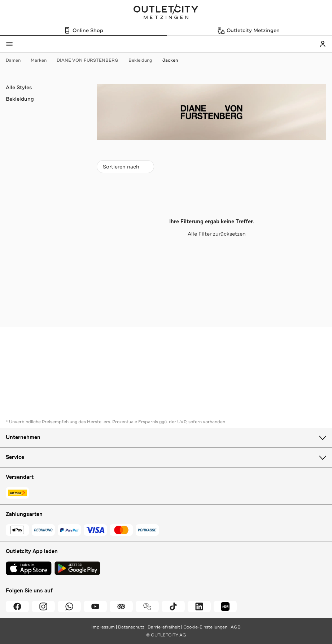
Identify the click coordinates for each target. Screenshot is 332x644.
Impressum (103, 627)
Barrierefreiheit (164, 627)
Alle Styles (19, 87)
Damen (17, 60)
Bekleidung (144, 60)
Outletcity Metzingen (166, 12)
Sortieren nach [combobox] (125, 168)
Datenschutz (131, 627)
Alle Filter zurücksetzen (212, 234)
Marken (42, 60)
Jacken (170, 60)
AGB (236, 627)
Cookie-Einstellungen (205, 627)
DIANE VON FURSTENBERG (91, 60)
